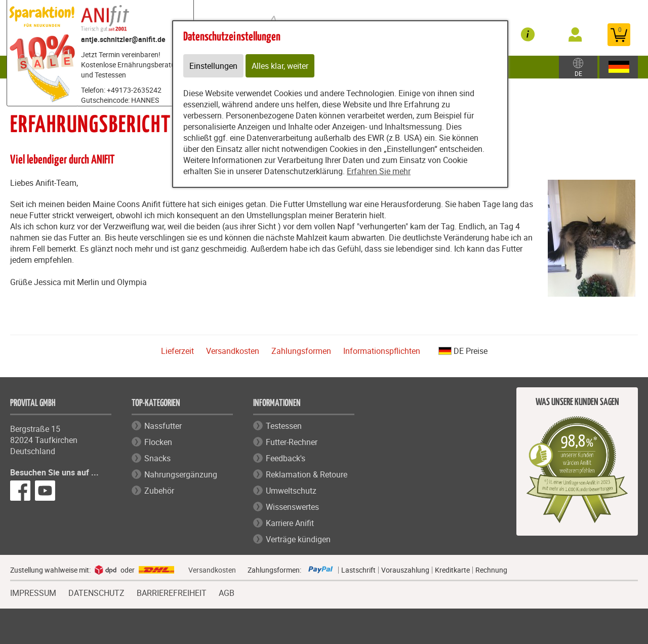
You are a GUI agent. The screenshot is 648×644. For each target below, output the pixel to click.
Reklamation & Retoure (307, 474)
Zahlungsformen (301, 351)
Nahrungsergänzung (181, 474)
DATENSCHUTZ (96, 592)
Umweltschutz (291, 491)
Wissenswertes (292, 507)
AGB (227, 593)
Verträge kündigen (298, 539)
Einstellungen (213, 66)
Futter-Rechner (292, 442)
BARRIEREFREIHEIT (172, 592)
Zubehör (159, 491)
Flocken (158, 442)
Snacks (157, 458)
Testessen (284, 426)
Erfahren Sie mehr (379, 171)
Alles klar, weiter (280, 66)
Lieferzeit (177, 351)
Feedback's (286, 458)
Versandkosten (233, 351)
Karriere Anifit (290, 523)
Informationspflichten (382, 351)
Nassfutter (163, 426)
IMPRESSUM (33, 592)
